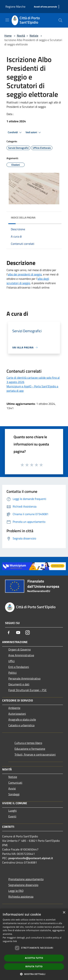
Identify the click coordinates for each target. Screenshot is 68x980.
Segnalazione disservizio (23, 885)
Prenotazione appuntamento (26, 879)
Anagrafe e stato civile (22, 719)
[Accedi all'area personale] (45, 7)
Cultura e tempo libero (28, 743)
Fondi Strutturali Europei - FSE (27, 690)
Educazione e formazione (30, 749)
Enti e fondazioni (19, 667)
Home (8, 36)
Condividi (15, 132)
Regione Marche (15, 7)
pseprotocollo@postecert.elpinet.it (31, 858)
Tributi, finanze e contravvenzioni (35, 754)
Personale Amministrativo (24, 678)
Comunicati (15, 783)
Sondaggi (14, 794)
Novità (21, 36)
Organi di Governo (19, 649)
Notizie (34, 36)
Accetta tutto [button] (34, 958)
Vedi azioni (34, 132)
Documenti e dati (19, 684)
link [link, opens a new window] (15, 941)
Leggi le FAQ (16, 891)
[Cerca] (60, 20)
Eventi (12, 816)
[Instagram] (28, 633)
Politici (13, 673)
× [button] (64, 913)
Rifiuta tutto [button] (34, 966)
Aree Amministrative (21, 655)
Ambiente (14, 708)
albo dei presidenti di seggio (25, 274)
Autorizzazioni (17, 714)
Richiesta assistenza (21, 897)
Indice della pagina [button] (23, 217)
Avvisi (12, 788)
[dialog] (34, 944)
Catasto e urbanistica (21, 725)
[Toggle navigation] (7, 20)
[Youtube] (18, 633)
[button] (34, 974)
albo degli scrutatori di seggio (28, 281)
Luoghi (13, 811)
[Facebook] (9, 633)
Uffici (12, 661)
